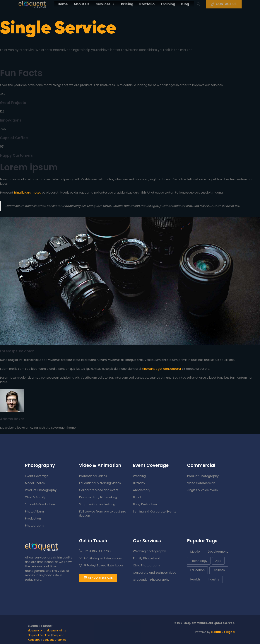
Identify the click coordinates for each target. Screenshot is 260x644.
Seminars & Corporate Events (155, 511)
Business (219, 570)
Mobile (195, 552)
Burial (137, 497)
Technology (199, 561)
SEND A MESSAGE (98, 578)
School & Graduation (40, 504)
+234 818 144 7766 (95, 551)
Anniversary (142, 490)
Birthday (139, 483)
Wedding (139, 476)
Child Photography (147, 565)
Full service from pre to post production (103, 514)
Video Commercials (201, 483)
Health (195, 579)
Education (197, 570)
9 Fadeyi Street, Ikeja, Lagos (101, 565)
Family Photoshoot (147, 558)
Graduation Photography (151, 580)
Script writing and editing (97, 504)
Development (218, 552)
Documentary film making (98, 497)
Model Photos (35, 483)
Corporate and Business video (155, 573)
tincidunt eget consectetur (162, 369)
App (218, 561)
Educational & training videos (100, 483)
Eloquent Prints (56, 631)
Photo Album (34, 511)
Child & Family (35, 497)
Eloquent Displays (39, 635)
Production (33, 519)
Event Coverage (37, 476)
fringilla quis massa (28, 193)
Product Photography (41, 490)
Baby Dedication (145, 504)
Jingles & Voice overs (202, 490)
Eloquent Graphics (54, 640)
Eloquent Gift (36, 631)
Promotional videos (93, 476)
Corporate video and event (99, 490)
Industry (214, 579)
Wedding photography (149, 551)
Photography (35, 526)
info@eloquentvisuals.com (101, 558)
